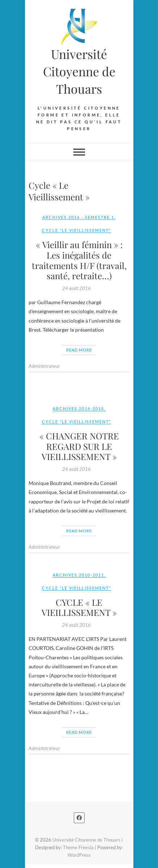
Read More (79, 350)
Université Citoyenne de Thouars (79, 71)
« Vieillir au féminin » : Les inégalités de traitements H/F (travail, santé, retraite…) (79, 260)
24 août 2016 (76, 288)
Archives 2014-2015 (78, 409)
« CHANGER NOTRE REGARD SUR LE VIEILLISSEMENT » (79, 446)
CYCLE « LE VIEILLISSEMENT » (79, 607)
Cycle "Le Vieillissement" (76, 230)
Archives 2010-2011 (78, 575)
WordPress (79, 855)
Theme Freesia (78, 847)
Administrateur (44, 366)
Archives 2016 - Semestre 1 (78, 217)
